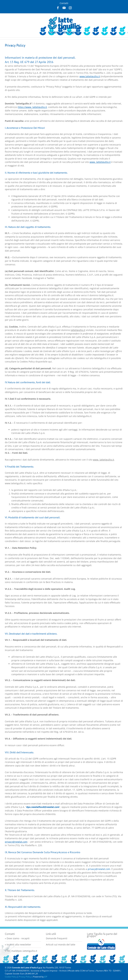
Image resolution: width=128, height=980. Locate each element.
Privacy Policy (25, 977)
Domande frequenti (57, 938)
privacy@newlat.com (99, 869)
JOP (46, 977)
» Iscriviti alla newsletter (18, 945)
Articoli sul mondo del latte (61, 945)
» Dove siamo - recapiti (17, 938)
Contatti (64, 3)
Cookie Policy (11, 977)
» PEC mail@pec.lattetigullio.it (21, 951)
